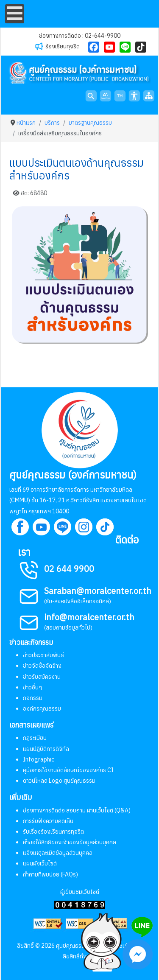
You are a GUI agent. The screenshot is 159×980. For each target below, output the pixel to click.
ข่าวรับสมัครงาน (42, 677)
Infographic (39, 759)
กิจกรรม (33, 698)
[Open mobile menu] (15, 14)
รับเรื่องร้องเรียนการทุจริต (53, 832)
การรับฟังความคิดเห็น (48, 821)
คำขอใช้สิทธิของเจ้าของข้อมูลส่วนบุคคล (70, 842)
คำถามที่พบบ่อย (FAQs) (50, 874)
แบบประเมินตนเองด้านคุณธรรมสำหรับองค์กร (77, 169)
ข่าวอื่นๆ (32, 687)
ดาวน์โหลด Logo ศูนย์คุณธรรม (59, 781)
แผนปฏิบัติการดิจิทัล (46, 749)
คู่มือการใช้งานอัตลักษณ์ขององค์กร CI (68, 770)
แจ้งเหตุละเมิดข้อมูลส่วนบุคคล (58, 853)
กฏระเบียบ (35, 738)
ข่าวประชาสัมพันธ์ (43, 655)
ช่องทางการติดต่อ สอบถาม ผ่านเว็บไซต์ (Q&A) (77, 810)
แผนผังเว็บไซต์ (40, 863)
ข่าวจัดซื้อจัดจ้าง (42, 666)
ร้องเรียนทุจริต (63, 46)
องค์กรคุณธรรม (42, 708)
